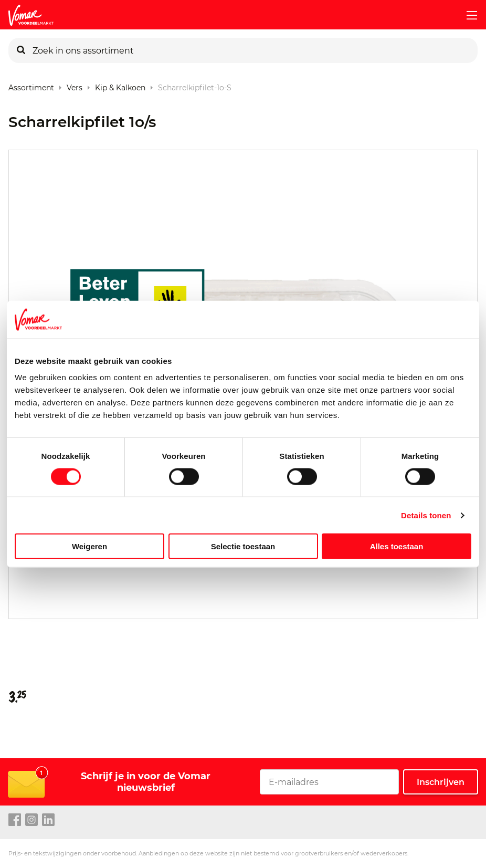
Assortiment (31, 85)
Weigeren (89, 546)
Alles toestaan (397, 546)
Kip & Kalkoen (120, 85)
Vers (75, 85)
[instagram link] (31, 820)
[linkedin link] (48, 820)
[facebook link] (15, 820)
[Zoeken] (21, 50)
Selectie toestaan (243, 546)
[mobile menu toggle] (468, 15)
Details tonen (426, 515)
